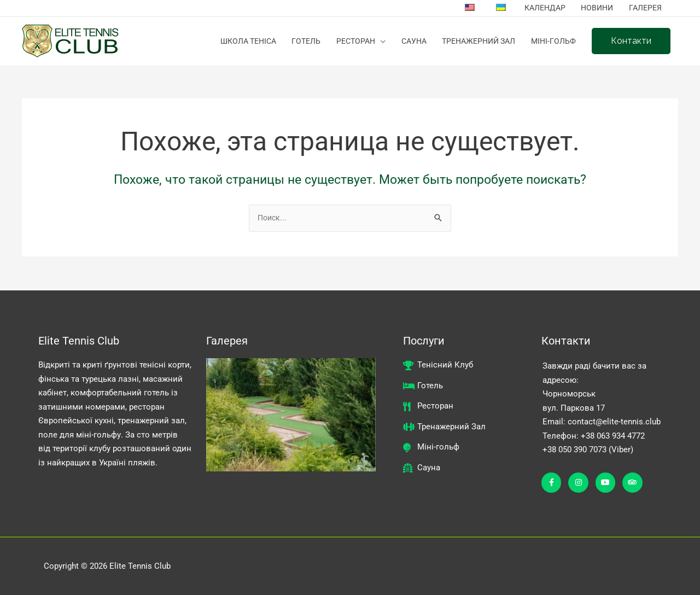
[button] (631, 42)
